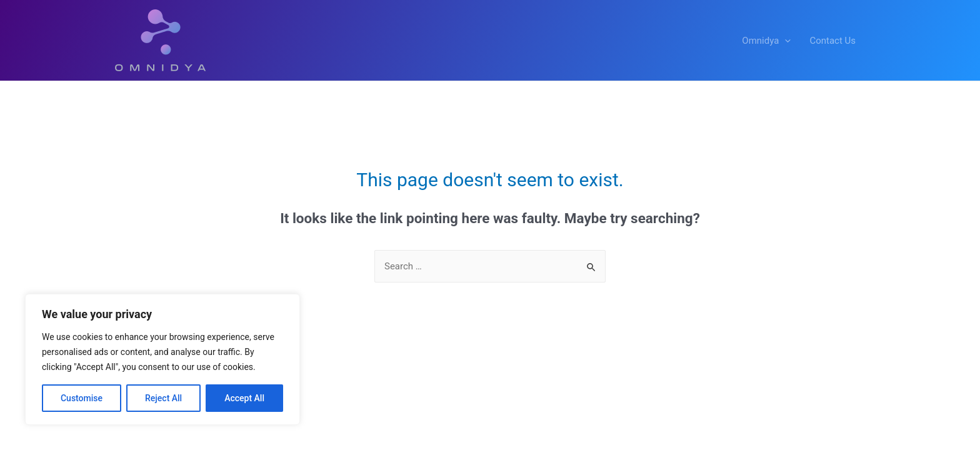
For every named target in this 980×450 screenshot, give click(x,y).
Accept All (244, 398)
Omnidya (766, 41)
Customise (82, 398)
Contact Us (832, 41)
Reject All (163, 398)
